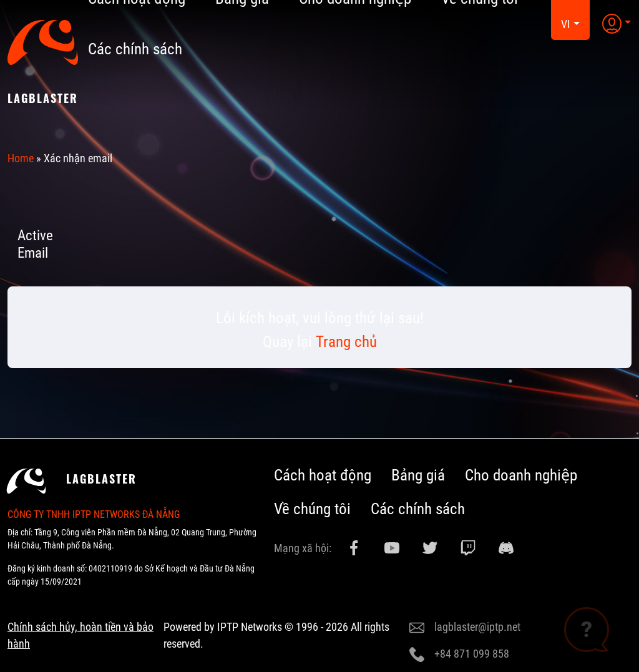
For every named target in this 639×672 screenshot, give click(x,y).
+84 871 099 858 (459, 655)
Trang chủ (346, 342)
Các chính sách (135, 49)
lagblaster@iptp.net (465, 628)
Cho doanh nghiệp (521, 475)
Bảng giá (418, 475)
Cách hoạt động (323, 475)
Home (21, 158)
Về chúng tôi (312, 509)
